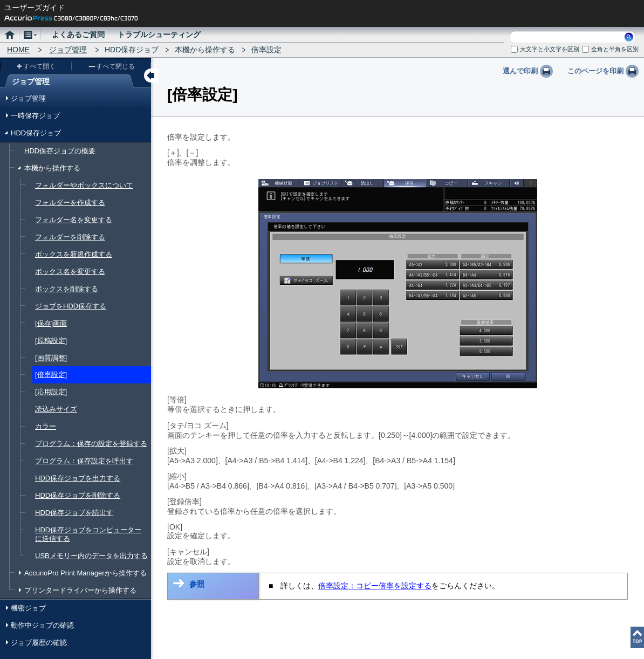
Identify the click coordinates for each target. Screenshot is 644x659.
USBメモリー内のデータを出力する (91, 556)
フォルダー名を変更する (74, 220)
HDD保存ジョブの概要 (60, 151)
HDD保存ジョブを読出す (74, 513)
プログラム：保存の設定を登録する (91, 444)
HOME (18, 50)
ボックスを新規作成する (74, 254)
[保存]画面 (51, 323)
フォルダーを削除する (70, 237)
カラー (46, 426)
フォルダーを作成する (70, 202)
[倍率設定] (51, 375)
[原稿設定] (51, 341)
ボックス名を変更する (70, 272)
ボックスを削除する (67, 289)
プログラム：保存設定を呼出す (84, 461)
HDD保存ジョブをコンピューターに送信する (88, 534)
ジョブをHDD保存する (71, 306)
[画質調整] (51, 358)
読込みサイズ (56, 409)
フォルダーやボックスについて (84, 185)
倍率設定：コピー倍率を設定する (375, 586)
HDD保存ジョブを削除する (78, 495)
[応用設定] (51, 392)
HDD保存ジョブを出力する (78, 478)
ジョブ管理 (68, 50)
